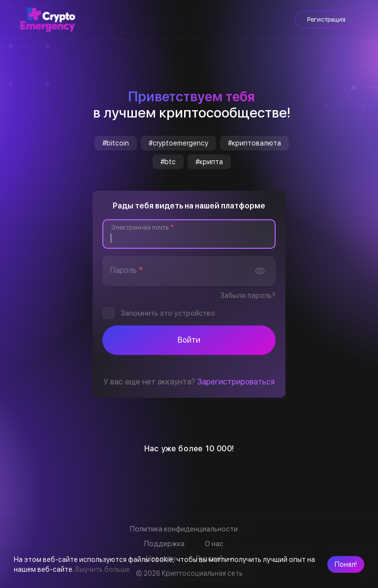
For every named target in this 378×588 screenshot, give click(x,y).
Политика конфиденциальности (184, 529)
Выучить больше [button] (103, 569)
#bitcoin (116, 143)
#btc (168, 162)
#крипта (209, 162)
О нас (214, 544)
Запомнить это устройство (168, 313)
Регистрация (326, 19)
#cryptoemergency (178, 143)
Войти (189, 340)
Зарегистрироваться (236, 382)
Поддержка (164, 544)
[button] (346, 564)
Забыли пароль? (248, 295)
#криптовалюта (254, 143)
